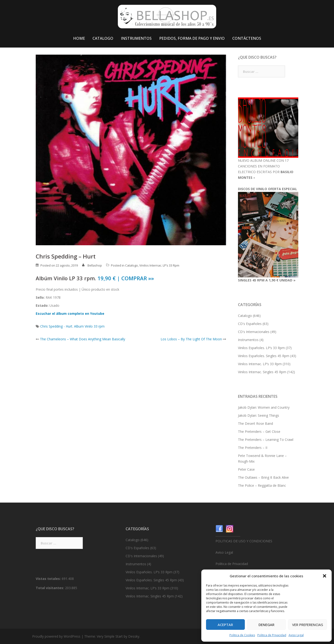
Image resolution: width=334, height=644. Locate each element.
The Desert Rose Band (255, 423)
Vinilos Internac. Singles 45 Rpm (262, 372)
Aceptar (225, 625)
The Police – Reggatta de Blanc (262, 485)
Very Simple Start (110, 636)
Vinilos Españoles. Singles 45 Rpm (264, 356)
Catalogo (132, 265)
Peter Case (246, 469)
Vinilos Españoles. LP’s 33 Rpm (261, 348)
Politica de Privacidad (272, 635)
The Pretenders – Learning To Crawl (266, 440)
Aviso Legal (296, 635)
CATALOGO (103, 38)
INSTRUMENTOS (136, 38)
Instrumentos (248, 340)
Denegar (266, 625)
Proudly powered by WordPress (56, 636)
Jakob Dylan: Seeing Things (259, 415)
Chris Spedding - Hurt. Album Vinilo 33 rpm (72, 326)
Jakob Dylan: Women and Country (264, 407)
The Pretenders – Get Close (259, 432)
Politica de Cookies (242, 635)
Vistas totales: (49, 579)
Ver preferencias (308, 625)
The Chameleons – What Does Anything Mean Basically (83, 339)
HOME (79, 38)
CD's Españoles (250, 324)
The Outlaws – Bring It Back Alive (263, 477)
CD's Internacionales (254, 332)
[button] (325, 576)
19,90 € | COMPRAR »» (126, 278)
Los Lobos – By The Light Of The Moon (191, 339)
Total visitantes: (50, 588)
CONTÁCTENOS (247, 38)
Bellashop (95, 265)
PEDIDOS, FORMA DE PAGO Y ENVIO (192, 38)
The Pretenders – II (253, 448)
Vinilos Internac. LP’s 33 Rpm (159, 265)
